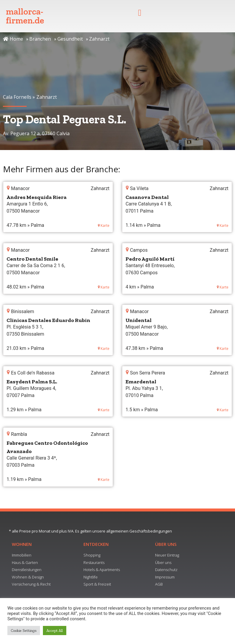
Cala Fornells (17, 97)
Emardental (141, 382)
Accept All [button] (55, 631)
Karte (104, 225)
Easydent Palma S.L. (32, 382)
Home (13, 39)
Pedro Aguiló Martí (150, 259)
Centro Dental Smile (32, 259)
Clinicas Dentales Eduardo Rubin (48, 320)
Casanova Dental (147, 197)
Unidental (139, 320)
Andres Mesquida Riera (37, 197)
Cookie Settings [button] (24, 631)
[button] (140, 13)
